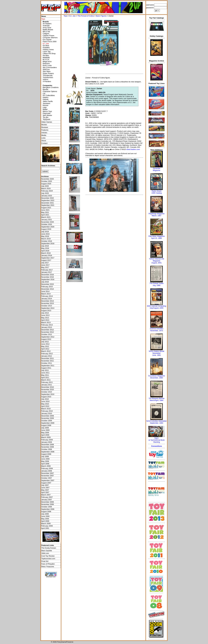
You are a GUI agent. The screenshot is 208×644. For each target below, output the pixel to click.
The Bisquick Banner (157, 398)
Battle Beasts (48, 30)
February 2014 (47, 296)
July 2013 (45, 313)
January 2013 (47, 327)
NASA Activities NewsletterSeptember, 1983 (157, 422)
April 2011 (45, 378)
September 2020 (48, 227)
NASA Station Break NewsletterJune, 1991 (157, 353)
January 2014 (47, 299)
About (44, 141)
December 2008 (48, 445)
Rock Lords (47, 65)
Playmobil (47, 113)
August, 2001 (157, 263)
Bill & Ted (46, 32)
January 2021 (47, 220)
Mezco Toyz (47, 111)
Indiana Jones (48, 50)
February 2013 (47, 325)
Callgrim (46, 34)
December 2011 (48, 358)
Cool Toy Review (48, 556)
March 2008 (46, 466)
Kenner (46, 105)
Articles (44, 133)
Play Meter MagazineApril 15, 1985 (157, 237)
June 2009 (45, 430)
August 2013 (46, 310)
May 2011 (45, 375)
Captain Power (48, 36)
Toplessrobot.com (48, 559)
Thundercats (48, 75)
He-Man (46, 56)
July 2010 (45, 399)
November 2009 (48, 418)
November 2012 (48, 332)
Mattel (45, 109)
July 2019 (45, 232)
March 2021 (46, 217)
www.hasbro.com (133, 149)
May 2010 (45, 404)
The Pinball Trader (157, 283)
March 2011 (46, 380)
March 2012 (46, 351)
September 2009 (48, 423)
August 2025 (46, 184)
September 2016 (48, 279)
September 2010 (48, 394)
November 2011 (48, 361)
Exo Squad (47, 40)
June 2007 (45, 488)
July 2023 (45, 193)
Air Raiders (47, 24)
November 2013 (48, 303)
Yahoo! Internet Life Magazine (157, 260)
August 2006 (46, 512)
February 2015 (47, 287)
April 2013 (45, 320)
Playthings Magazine (157, 214)
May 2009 (45, 433)
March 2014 (46, 294)
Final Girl (45, 561)
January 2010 (47, 413)
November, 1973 (156, 331)
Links (43, 138)
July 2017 (45, 263)
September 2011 (48, 366)
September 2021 (48, 205)
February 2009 (47, 440)
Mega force (47, 61)
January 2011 (47, 385)
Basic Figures (101, 16)
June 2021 (45, 210)
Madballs (46, 57)
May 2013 (45, 318)
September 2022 (48, 200)
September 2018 (48, 243)
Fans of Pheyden (48, 564)
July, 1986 (157, 285)
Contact (44, 143)
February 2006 (47, 526)
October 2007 (47, 478)
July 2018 (45, 246)
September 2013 (48, 308)
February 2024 (47, 191)
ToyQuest (46, 119)
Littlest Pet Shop (49, 54)
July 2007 (45, 485)
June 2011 (45, 373)
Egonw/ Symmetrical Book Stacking (156, 440)
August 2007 (46, 483)
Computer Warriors (50, 38)
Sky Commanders (50, 67)
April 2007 (45, 492)
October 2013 (47, 306)
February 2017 (47, 270)
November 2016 (48, 277)
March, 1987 (157, 216)
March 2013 (46, 322)
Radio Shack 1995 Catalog (156, 192)
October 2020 (47, 224)
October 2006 (47, 507)
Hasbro (46, 97)
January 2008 (47, 471)
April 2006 (45, 521)
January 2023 (47, 196)
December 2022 (48, 198)
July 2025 (45, 186)
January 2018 (47, 255)
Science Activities (157, 329)
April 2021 (45, 215)
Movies (44, 125)
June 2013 (45, 315)
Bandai (45, 89)
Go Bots (46, 46)
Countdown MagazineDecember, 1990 (157, 377)
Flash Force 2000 (50, 42)
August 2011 (46, 368)
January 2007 (47, 500)
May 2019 (45, 236)
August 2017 (46, 260)
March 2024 (46, 188)
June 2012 (45, 344)
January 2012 (47, 356)
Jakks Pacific (48, 101)
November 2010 (48, 389)
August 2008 (46, 454)
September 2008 (48, 452)
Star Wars (47, 71)
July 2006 (45, 514)
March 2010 (46, 409)
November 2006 (48, 504)
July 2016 (45, 282)
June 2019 (45, 234)
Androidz (46, 26)
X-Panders (47, 81)
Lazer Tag (47, 52)
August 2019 (46, 229)
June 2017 (45, 265)
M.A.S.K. (46, 59)
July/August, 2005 (156, 308)
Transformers (48, 77)
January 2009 (47, 442)
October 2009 (47, 421)
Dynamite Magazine (157, 169)
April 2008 (45, 464)
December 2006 (48, 502)
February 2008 (47, 468)
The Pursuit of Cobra (86, 16)
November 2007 (48, 476)
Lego (45, 107)
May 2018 (45, 248)
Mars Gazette (47, 551)
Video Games (47, 122)
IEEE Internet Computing (157, 306)
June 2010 (45, 401)
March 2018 (46, 253)
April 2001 (45, 528)
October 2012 (47, 334)
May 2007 (45, 490)
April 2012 (45, 349)
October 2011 (47, 363)
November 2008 (48, 447)
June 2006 (45, 516)
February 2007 (47, 497)
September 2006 (48, 509)
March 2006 (46, 523)
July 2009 (45, 428)
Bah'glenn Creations (51, 87)
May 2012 (45, 346)
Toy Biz (46, 117)
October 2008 (47, 449)
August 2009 (46, 425)
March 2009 (46, 437)
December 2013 (48, 301)
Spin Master (47, 115)
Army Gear (47, 28)
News (44, 16)
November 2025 (48, 179)
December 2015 (48, 284)
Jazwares (46, 103)
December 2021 (48, 203)
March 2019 (46, 239)
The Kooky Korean (49, 548)
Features (45, 130)
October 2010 (47, 392)
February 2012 (47, 354)
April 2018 (45, 251)
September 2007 (48, 480)
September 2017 (48, 258)
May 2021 (45, 212)
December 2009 (48, 416)
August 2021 (46, 208)
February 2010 (47, 411)
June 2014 (45, 291)
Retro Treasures (48, 567)
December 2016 (48, 275)
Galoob (46, 99)
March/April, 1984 (157, 400)
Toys (65, 16)
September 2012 (48, 337)
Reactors (46, 63)
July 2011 (45, 370)
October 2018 (47, 241)
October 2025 (47, 181)
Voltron (45, 79)
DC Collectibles (49, 95)
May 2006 (45, 519)
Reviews (45, 127)
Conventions (157, 446)
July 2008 (45, 456)
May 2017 (45, 267)
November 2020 (48, 222)
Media (44, 135)
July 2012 (45, 342)
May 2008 (45, 461)
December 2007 (48, 473)
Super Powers (48, 73)
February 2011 (47, 382)
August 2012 (46, 339)
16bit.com (45, 553)
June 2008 (45, 459)
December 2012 (48, 330)
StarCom (46, 69)
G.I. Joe (72, 16)
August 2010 (46, 397)
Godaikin (46, 48)
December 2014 (48, 289)
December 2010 (48, 387)
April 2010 (45, 406)
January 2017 (47, 272)
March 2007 (46, 495)
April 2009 (45, 435)
